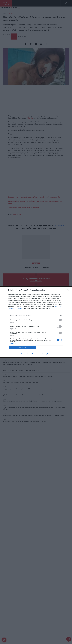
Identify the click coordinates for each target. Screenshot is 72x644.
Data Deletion (25, 354)
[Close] (68, 290)
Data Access (36, 354)
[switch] (59, 320)
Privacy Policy (47, 354)
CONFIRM (22, 347)
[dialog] (36, 322)
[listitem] (36, 316)
